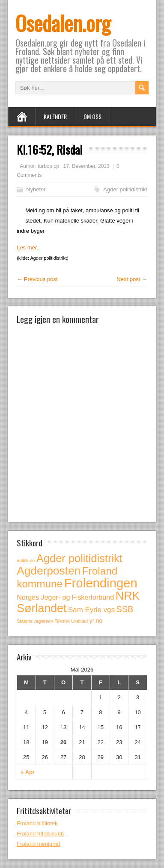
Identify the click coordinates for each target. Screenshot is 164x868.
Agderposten (49, 571)
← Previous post (37, 279)
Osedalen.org (63, 23)
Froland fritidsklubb (40, 834)
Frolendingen (101, 583)
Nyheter (36, 189)
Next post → (132, 279)
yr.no (96, 621)
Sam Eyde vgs (91, 610)
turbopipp (48, 166)
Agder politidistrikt (125, 189)
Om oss (92, 116)
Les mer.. (28, 248)
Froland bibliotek (37, 823)
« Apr (28, 772)
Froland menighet (38, 844)
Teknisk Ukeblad (72, 621)
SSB (125, 609)
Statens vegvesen (35, 621)
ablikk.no (26, 560)
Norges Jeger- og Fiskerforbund (65, 597)
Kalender (55, 116)
